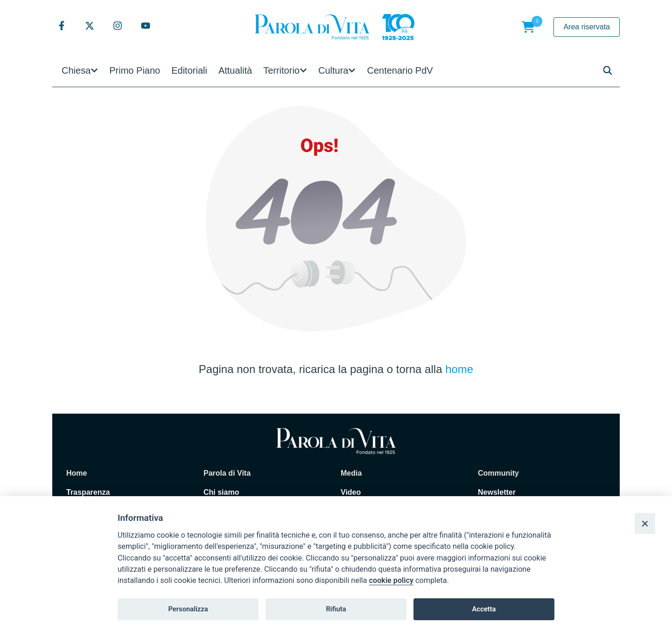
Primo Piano (135, 70)
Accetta (484, 609)
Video (351, 492)
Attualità (235, 70)
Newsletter (497, 492)
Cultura (333, 70)
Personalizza (188, 609)
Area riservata (587, 27)
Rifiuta (336, 609)
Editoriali (189, 70)
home (459, 369)
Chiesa (76, 70)
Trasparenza (88, 492)
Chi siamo (221, 492)
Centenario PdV (400, 70)
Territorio (281, 70)
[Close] (645, 523)
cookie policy (391, 580)
